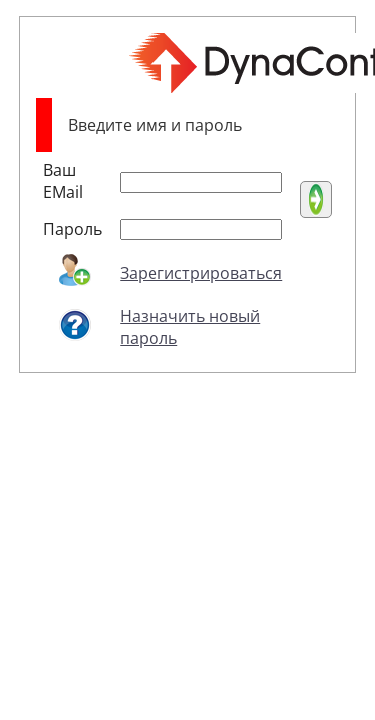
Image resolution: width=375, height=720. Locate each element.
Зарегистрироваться (201, 273)
